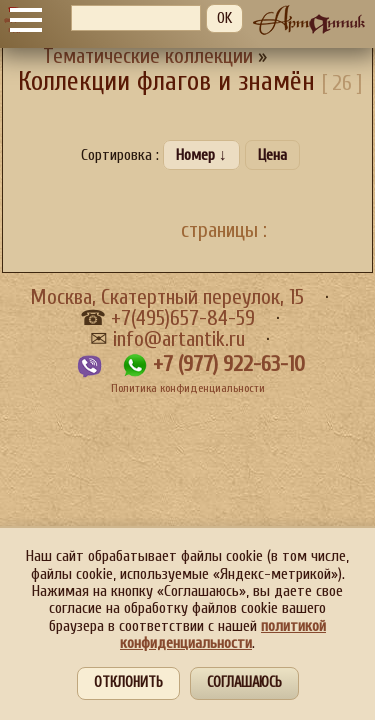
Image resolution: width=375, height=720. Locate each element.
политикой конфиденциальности (223, 634)
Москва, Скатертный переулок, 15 (167, 297)
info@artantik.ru (179, 339)
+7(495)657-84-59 (183, 318)
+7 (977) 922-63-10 (229, 364)
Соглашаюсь (244, 682)
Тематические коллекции (148, 56)
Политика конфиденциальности (188, 388)
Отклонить (128, 682)
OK (224, 18)
